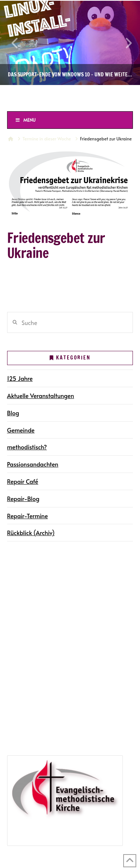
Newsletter (24, 624)
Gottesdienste (38, 602)
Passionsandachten (33, 464)
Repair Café (23, 481)
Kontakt (20, 634)
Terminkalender (30, 591)
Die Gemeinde (28, 570)
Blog (13, 413)
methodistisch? (27, 447)
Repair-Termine (27, 516)
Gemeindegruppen (35, 580)
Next (124, 43)
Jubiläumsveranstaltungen (55, 719)
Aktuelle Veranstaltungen (41, 395)
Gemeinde (21, 430)
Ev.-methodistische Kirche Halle (70, 98)
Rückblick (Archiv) (31, 532)
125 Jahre (20, 378)
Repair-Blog (23, 498)
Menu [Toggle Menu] (25, 120)
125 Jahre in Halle (33, 708)
